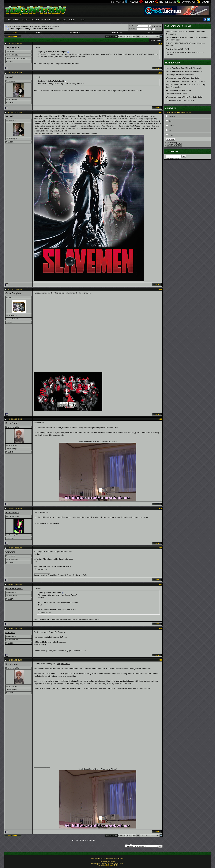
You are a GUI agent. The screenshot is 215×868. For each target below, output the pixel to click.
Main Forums (34, 26)
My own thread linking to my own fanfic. (181, 100)
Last (157, 37)
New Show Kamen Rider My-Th (178, 49)
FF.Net (53, 523)
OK (170, 130)
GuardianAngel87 (14, 588)
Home (9, 20)
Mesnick (9, 77)
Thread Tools (155, 40)
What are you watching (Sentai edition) (180, 75)
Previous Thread (79, 840)
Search (150, 32)
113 (150, 37)
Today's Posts (117, 32)
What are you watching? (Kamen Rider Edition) (183, 78)
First (120, 37)
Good (170, 121)
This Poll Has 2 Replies (174, 146)
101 (130, 37)
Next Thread (90, 840)
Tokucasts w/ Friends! (109, 441)
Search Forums (172, 152)
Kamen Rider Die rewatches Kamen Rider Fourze (184, 71)
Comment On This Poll (174, 144)
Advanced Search (173, 159)
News (17, 20)
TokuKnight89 (12, 48)
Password (132, 29)
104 (142, 37)
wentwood (10, 552)
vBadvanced (109, 865)
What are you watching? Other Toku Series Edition (185, 97)
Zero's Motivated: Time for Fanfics (179, 90)
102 (134, 37)
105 (146, 37)
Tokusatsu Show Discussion (50, 26)
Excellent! (172, 116)
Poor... (171, 135)
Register (39, 32)
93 (127, 37)
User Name (133, 26)
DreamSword (12, 423)
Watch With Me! (89, 441)
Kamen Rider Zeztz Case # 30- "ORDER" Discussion (185, 81)
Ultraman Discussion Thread (177, 94)
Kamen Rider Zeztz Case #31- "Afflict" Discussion (184, 68)
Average (171, 126)
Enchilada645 (12, 513)
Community (75, 32)
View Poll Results (172, 142)
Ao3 (57, 523)
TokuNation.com (13, 26)
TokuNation (24, 26)
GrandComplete (13, 293)
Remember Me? (155, 26)
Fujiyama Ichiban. (64, 664)
